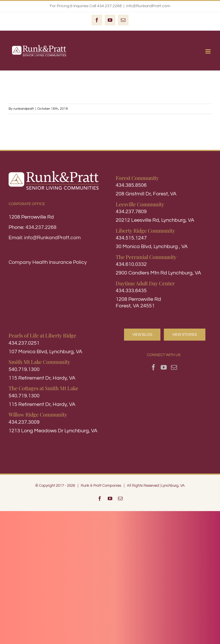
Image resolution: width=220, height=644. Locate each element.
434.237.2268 (41, 227)
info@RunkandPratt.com (148, 6)
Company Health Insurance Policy (48, 262)
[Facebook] (153, 367)
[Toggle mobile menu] (208, 51)
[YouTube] (164, 367)
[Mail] (174, 367)
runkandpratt (24, 109)
